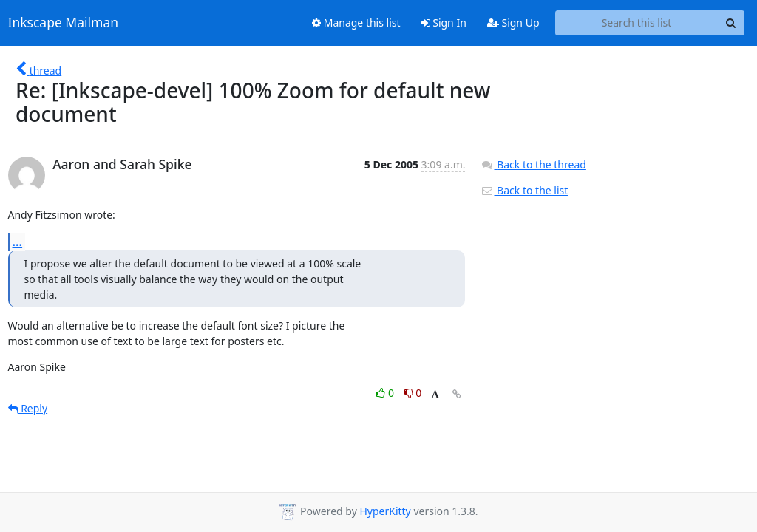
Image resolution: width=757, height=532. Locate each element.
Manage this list (356, 23)
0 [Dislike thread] (413, 393)
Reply (28, 408)
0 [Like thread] (386, 393)
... (18, 242)
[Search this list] (637, 23)
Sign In (444, 23)
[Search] (731, 23)
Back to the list (524, 190)
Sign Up (513, 23)
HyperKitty (385, 511)
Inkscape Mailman (64, 23)
